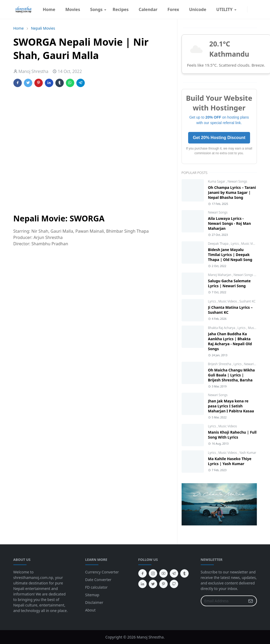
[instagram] (244, 9)
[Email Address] (223, 601)
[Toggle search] (255, 9)
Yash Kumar (248, 453)
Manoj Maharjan (220, 275)
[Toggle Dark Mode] (251, 9)
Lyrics (235, 244)
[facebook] (240, 9)
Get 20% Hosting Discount (219, 138)
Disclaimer (94, 602)
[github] (174, 584)
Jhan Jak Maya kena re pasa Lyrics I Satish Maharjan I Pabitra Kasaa (231, 406)
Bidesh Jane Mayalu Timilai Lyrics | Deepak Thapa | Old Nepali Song (230, 255)
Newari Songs (237, 181)
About (91, 610)
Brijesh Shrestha (220, 364)
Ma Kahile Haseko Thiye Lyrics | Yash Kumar (230, 461)
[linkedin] (142, 584)
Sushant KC (247, 301)
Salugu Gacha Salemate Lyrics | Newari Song (229, 283)
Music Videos (250, 244)
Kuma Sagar (217, 181)
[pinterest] (163, 584)
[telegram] (174, 573)
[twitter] (153, 584)
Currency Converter (102, 572)
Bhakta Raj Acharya (222, 328)
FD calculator (96, 587)
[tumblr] (184, 573)
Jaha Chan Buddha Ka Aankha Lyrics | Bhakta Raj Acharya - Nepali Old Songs (230, 341)
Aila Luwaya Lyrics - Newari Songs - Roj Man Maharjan (230, 223)
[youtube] (163, 573)
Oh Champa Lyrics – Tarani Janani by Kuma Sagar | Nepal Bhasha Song (232, 192)
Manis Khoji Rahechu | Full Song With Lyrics (232, 435)
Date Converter (98, 580)
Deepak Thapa (219, 244)
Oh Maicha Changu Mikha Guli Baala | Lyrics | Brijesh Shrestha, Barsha (232, 375)
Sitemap (92, 595)
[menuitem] (49, 9)
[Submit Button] (251, 601)
